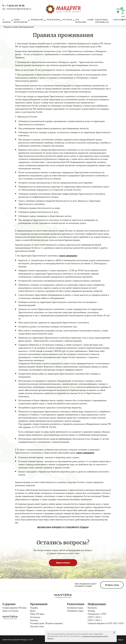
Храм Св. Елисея (10, 611)
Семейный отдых (75, 611)
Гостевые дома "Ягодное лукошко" (47, 623)
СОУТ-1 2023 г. (95, 617)
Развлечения (53, 20)
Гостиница (35, 617)
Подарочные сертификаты (102, 21)
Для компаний (81, 21)
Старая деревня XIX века (15, 608)
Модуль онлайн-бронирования (19, 27)
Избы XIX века (37, 614)
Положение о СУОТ (97, 614)
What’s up (118, 9)
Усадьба (34, 608)
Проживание (37, 20)
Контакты (118, 20)
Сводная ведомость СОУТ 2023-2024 (106, 623)
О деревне (7, 21)
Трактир (34, 620)
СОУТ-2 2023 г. (95, 620)
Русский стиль (37, 626)
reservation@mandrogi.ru (19, 9)
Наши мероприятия (21, 21)
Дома (33, 611)
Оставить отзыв (112, 585)
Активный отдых (75, 608)
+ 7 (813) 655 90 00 (15, 6)
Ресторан (67, 20)
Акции (91, 20)
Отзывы (91, 611)
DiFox (121, 640)
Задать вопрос (63, 563)
